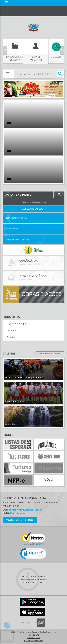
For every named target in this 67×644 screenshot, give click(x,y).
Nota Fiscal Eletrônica (16, 218)
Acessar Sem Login (34, 209)
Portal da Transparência (17, 239)
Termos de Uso (33, 638)
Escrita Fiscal (12, 228)
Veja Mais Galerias (50, 354)
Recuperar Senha (39, 202)
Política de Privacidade (34, 640)
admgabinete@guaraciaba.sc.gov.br (25, 510)
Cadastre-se (26, 202)
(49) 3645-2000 (18, 513)
